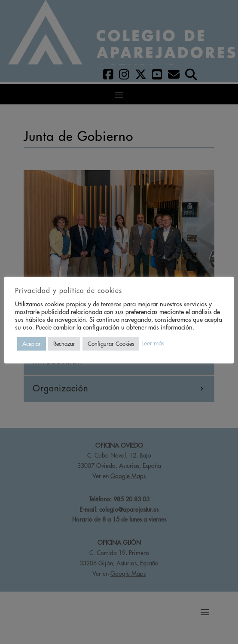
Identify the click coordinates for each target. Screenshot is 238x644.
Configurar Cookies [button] (111, 344)
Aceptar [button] (32, 344)
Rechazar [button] (64, 344)
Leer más (153, 343)
